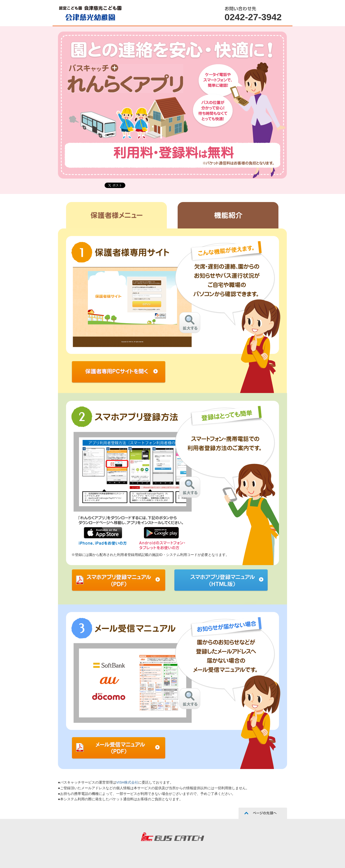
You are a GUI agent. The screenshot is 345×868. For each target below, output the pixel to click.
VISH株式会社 (127, 782)
